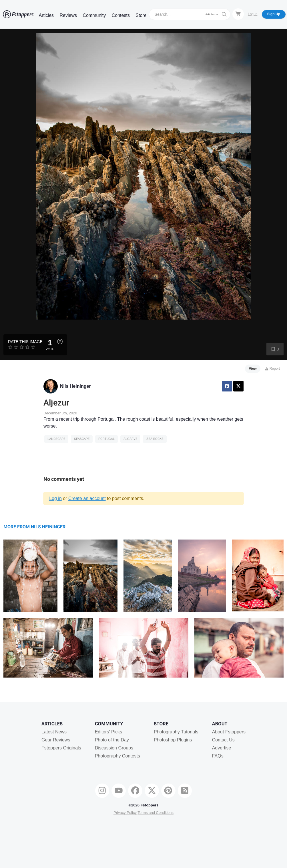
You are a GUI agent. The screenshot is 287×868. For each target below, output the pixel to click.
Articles (46, 15)
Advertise (222, 748)
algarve (130, 439)
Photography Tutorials (176, 732)
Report (272, 369)
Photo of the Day (112, 740)
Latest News (54, 732)
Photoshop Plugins (173, 740)
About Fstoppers (229, 732)
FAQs (218, 756)
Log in (55, 498)
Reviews (68, 15)
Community (94, 15)
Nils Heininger (75, 386)
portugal (106, 439)
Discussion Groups (114, 748)
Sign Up (274, 14)
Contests (121, 15)
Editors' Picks (109, 732)
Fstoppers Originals (61, 748)
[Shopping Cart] (238, 14)
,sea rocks (155, 439)
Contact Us (223, 740)
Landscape (56, 439)
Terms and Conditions (156, 813)
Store (141, 15)
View (253, 369)
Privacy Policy (125, 813)
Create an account (87, 498)
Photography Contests (117, 756)
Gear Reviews (56, 740)
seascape (82, 439)
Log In (253, 14)
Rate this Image (25, 342)
